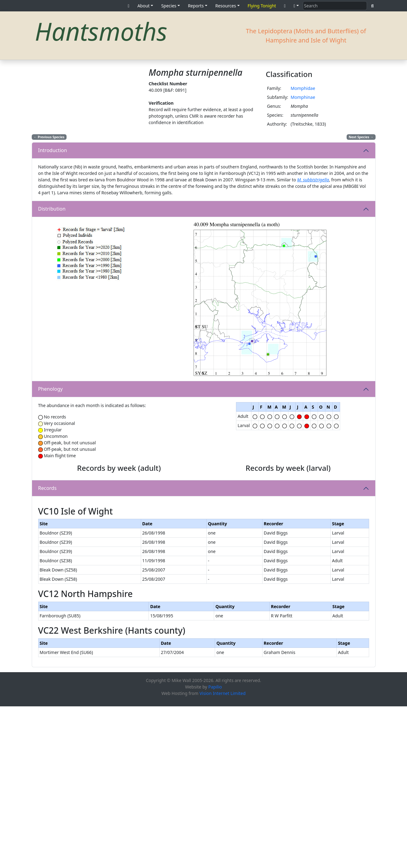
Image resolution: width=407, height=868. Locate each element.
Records (47, 569)
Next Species (361, 137)
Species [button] (169, 6)
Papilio (215, 848)
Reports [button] (196, 6)
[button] (296, 6)
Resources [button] (226, 6)
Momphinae (303, 97)
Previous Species (49, 137)
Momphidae (303, 88)
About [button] (144, 6)
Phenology (51, 389)
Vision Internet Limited (222, 855)
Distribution (52, 209)
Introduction (53, 150)
